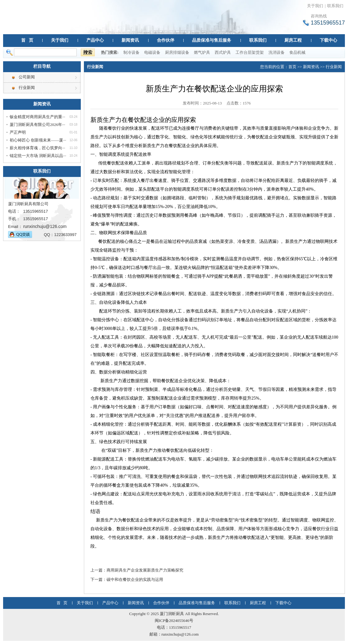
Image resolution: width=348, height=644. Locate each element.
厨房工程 (293, 40)
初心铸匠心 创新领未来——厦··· (38, 140)
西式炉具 (223, 52)
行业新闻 (27, 88)
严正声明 (18, 132)
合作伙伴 (166, 40)
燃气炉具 (202, 52)
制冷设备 (131, 52)
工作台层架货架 (250, 52)
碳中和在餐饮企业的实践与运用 (135, 579)
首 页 (27, 40)
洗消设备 (277, 52)
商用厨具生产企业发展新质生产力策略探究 (145, 570)
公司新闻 (27, 77)
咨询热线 (319, 16)
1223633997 (65, 235)
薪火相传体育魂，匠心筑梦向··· (37, 148)
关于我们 (315, 6)
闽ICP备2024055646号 (174, 621)
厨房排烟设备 (177, 52)
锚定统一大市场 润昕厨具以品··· (38, 156)
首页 (292, 67)
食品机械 (297, 52)
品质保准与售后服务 (212, 40)
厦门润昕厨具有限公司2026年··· (37, 125)
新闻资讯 (130, 40)
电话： (14, 211)
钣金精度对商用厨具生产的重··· (37, 117)
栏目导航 (42, 66)
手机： (14, 219)
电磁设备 (152, 52)
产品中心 (95, 40)
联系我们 (335, 6)
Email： (15, 227)
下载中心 (328, 40)
